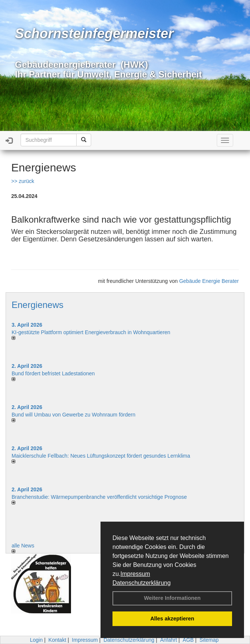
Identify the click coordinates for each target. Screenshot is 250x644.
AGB (188, 640)
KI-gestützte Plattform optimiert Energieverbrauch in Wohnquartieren (91, 332)
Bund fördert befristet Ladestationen (53, 373)
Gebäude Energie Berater (209, 281)
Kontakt (57, 640)
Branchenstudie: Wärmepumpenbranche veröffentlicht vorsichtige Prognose (99, 497)
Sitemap (209, 640)
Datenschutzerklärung (142, 583)
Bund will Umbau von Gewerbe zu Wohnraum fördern (73, 415)
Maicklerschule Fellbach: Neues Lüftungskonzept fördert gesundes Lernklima (101, 456)
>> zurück (23, 181)
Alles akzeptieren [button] (172, 619)
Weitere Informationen (172, 598)
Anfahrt (168, 640)
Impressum (135, 574)
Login (36, 640)
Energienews (38, 305)
